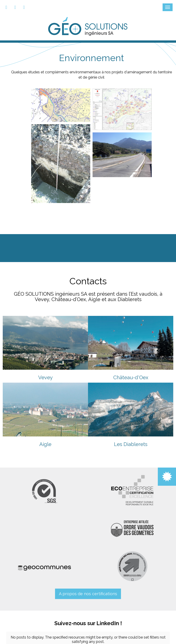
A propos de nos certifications (88, 594)
